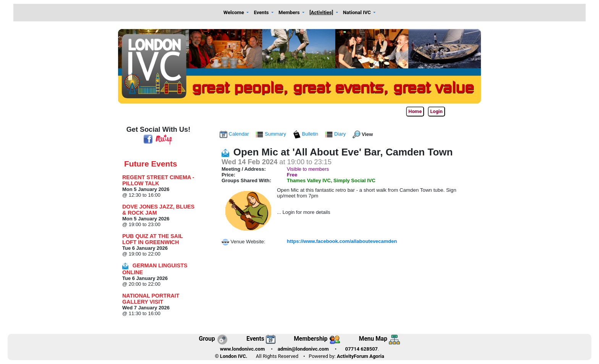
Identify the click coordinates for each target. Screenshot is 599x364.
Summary (271, 134)
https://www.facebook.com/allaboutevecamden (342, 241)
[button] (236, 13)
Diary (336, 134)
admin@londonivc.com (303, 349)
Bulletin (306, 134)
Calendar (235, 134)
